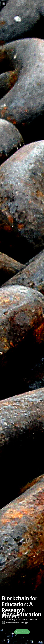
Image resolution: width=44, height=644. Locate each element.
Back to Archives (22, 632)
